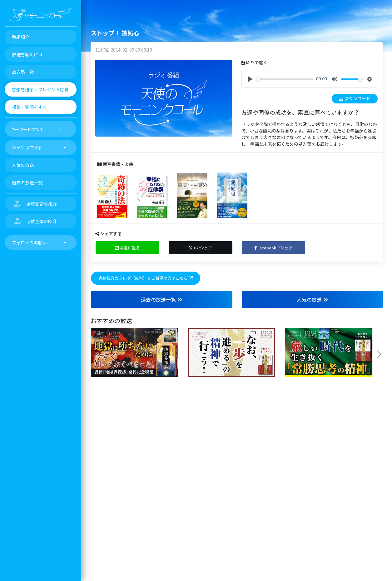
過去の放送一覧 (161, 299)
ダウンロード (355, 98)
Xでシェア (200, 248)
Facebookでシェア (273, 248)
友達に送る (127, 248)
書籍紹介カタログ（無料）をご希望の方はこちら (146, 278)
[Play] (250, 79)
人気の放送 (312, 299)
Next (381, 354)
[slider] (285, 79)
